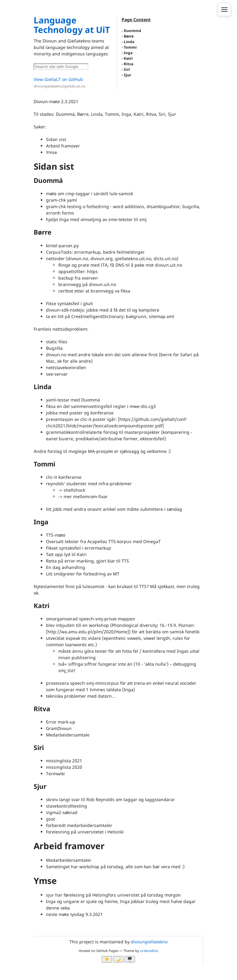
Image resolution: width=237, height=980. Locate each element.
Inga (128, 53)
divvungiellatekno (149, 942)
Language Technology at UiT (72, 25)
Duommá (132, 31)
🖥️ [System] (130, 959)
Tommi (130, 47)
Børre (129, 36)
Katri (128, 58)
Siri (127, 69)
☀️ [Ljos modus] (107, 959)
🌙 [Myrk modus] (118, 959)
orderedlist (149, 951)
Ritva (129, 64)
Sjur (127, 75)
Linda (129, 42)
